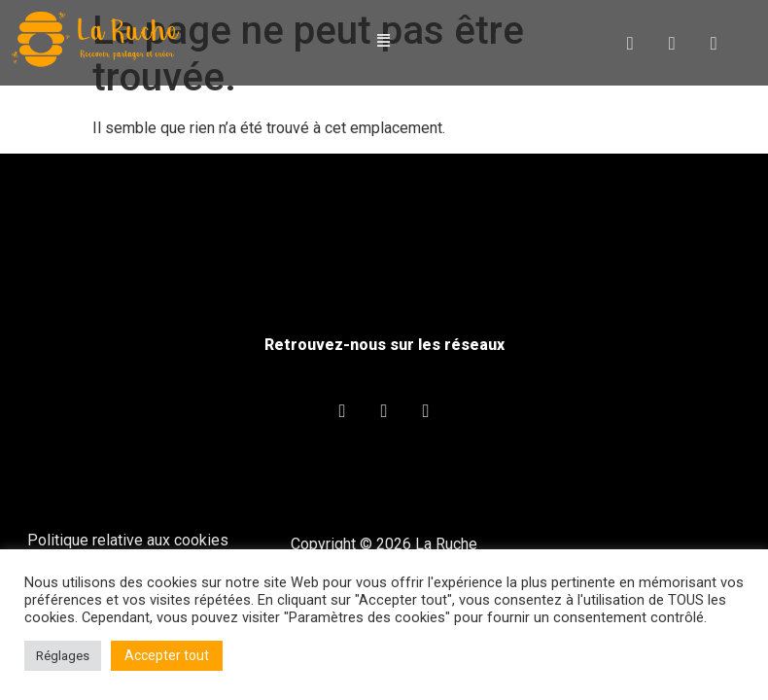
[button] (384, 41)
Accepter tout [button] (167, 655)
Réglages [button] (63, 656)
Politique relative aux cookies (128, 540)
